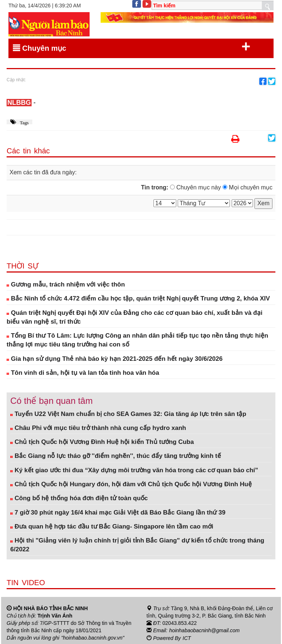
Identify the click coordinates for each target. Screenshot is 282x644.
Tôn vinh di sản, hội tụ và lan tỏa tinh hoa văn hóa (83, 373)
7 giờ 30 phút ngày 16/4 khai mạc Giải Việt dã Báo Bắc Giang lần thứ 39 (118, 513)
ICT (187, 638)
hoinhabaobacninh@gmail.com (205, 630)
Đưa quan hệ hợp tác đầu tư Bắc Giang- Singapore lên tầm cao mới (112, 526)
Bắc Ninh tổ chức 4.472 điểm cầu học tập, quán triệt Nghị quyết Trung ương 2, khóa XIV (138, 298)
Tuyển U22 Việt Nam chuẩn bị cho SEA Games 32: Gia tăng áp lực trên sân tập (128, 414)
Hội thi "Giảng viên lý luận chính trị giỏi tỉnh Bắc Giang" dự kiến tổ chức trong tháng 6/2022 (137, 545)
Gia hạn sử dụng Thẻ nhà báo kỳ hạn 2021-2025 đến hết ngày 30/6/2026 (115, 359)
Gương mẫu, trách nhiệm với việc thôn (66, 284)
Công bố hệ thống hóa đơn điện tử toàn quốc (79, 498)
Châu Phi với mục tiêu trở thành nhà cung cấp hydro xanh (98, 428)
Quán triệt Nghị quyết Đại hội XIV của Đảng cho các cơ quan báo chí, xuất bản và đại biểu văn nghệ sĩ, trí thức (135, 317)
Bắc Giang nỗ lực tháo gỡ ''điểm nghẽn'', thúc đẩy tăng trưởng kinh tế (116, 456)
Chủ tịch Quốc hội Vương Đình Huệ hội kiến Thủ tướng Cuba (102, 442)
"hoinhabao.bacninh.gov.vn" (93, 638)
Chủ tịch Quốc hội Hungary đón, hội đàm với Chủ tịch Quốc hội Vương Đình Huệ (131, 484)
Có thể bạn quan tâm (51, 401)
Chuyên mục (132, 47)
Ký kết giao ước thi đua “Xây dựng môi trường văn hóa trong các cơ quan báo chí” (134, 470)
